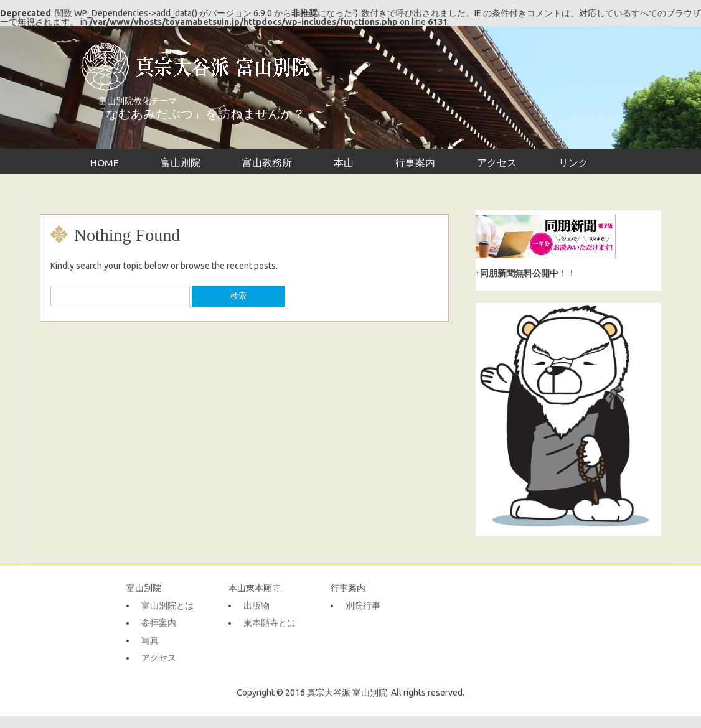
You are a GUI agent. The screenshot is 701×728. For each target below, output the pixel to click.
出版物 (256, 605)
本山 (344, 162)
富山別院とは (167, 605)
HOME (105, 162)
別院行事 (363, 605)
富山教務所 (267, 162)
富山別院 (181, 162)
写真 (150, 640)
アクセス (497, 162)
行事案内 (415, 162)
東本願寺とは (270, 623)
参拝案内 (159, 623)
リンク (573, 162)
